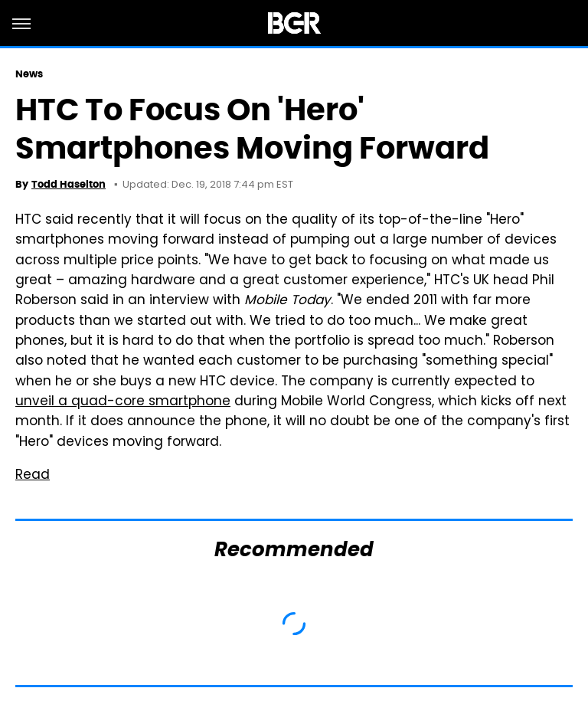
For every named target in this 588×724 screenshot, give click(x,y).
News (29, 74)
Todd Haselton (69, 184)
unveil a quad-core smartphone (123, 402)
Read (33, 476)
